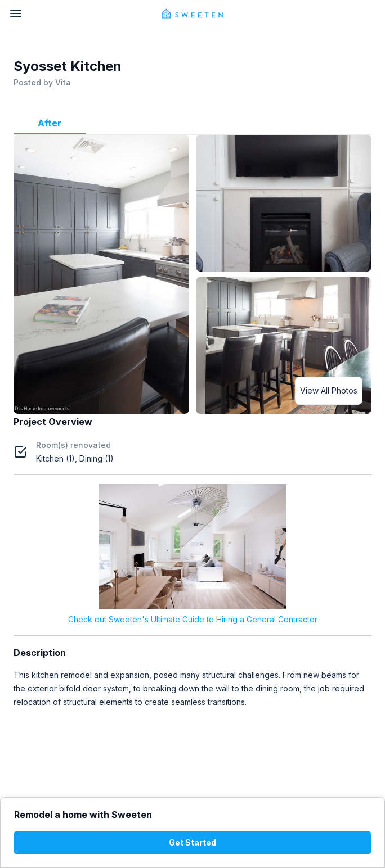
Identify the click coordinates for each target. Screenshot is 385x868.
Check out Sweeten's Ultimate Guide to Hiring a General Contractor (193, 619)
